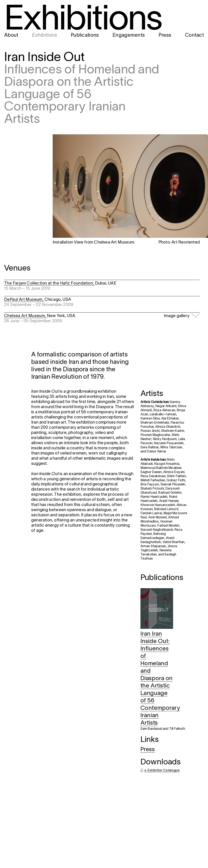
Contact (194, 35)
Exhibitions (45, 35)
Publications (85, 35)
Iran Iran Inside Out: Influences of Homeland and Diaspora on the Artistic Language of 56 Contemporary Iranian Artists (160, 679)
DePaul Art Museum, (24, 300)
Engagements (129, 35)
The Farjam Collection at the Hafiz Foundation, (50, 283)
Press (165, 35)
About (11, 35)
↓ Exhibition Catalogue (162, 771)
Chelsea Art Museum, (26, 316)
